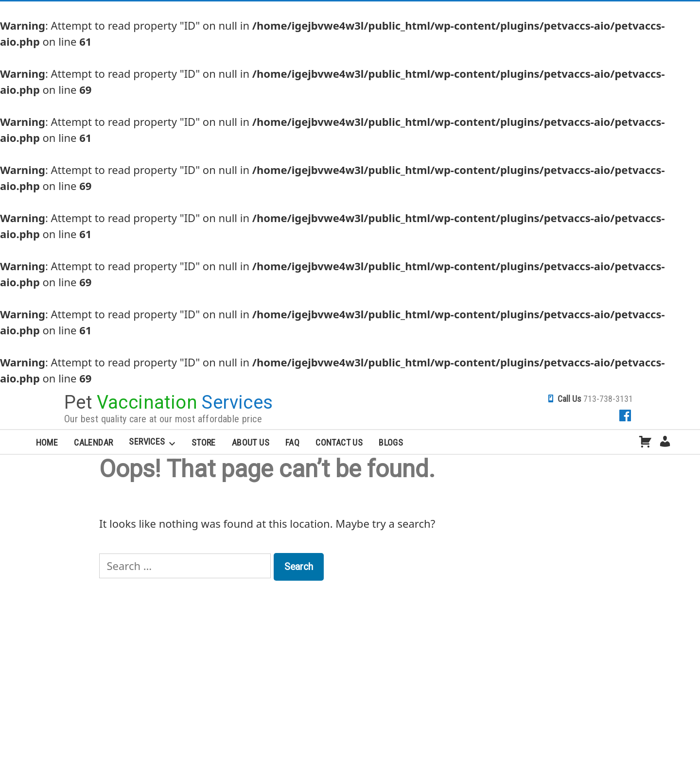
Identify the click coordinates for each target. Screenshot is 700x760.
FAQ (292, 442)
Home (47, 442)
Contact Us (339, 442)
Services (147, 441)
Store (204, 442)
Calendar (93, 442)
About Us (251, 442)
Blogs (391, 442)
